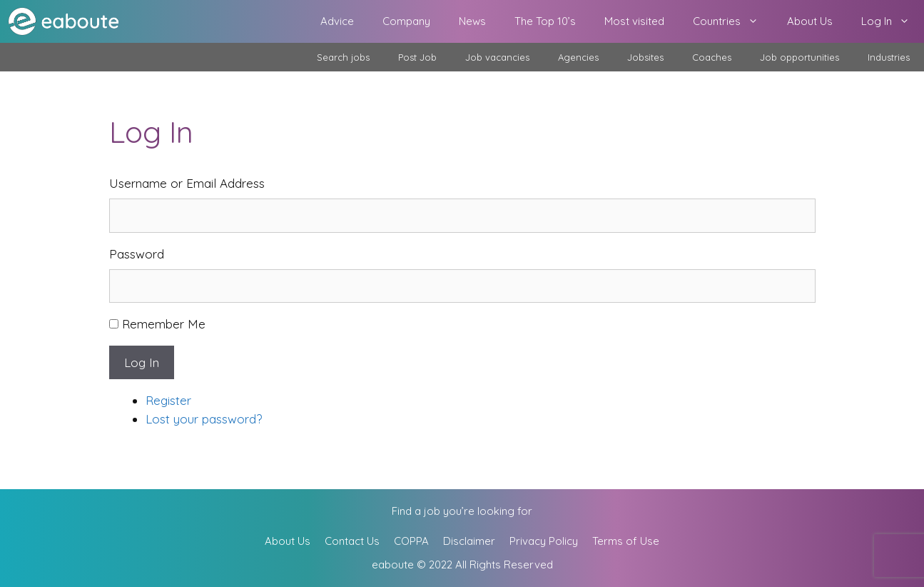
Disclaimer (469, 541)
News (472, 21)
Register (168, 400)
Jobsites (645, 57)
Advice (337, 21)
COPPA (411, 541)
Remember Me (164, 324)
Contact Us (352, 541)
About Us (810, 21)
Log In (893, 21)
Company (406, 21)
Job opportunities (799, 57)
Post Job (417, 57)
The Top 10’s (545, 21)
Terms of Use (626, 541)
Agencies (578, 57)
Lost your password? (204, 419)
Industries (889, 57)
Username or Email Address (187, 183)
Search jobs (343, 57)
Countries (733, 21)
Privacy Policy (544, 541)
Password (137, 254)
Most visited (634, 21)
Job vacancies (497, 57)
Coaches (712, 57)
